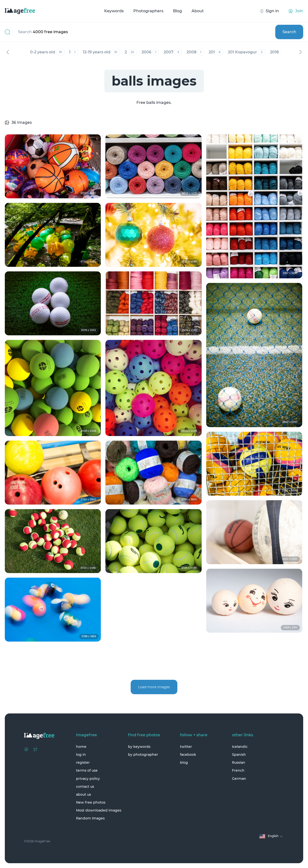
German (239, 779)
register (83, 762)
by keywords (139, 747)
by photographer (143, 755)
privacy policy (88, 779)
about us (83, 794)
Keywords (114, 11)
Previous (8, 52)
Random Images (90, 818)
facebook (188, 755)
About (198, 11)
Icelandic (240, 747)
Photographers (148, 11)
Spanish (239, 755)
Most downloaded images (99, 810)
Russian (239, 762)
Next (300, 52)
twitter (186, 747)
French (238, 770)
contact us (85, 787)
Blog (177, 11)
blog (184, 762)
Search (289, 32)
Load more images (154, 687)
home (81, 747)
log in (81, 755)
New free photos (91, 802)
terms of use (87, 770)
